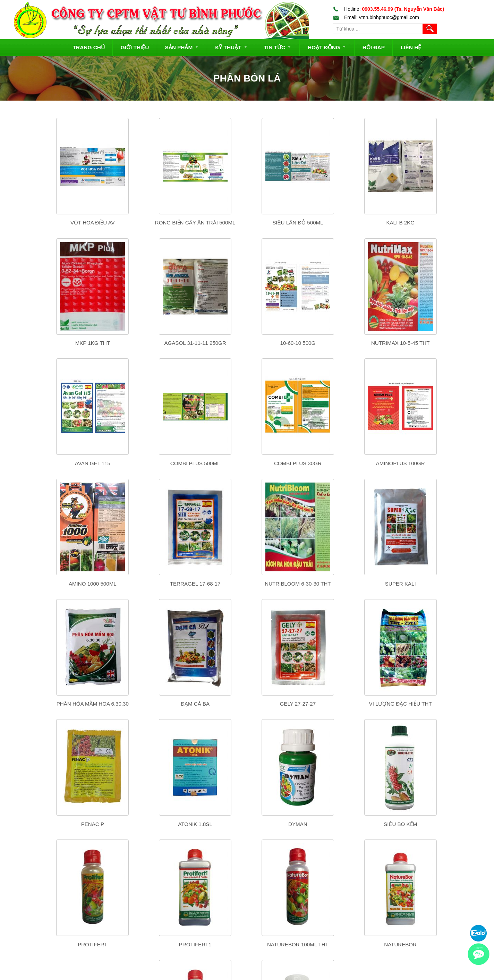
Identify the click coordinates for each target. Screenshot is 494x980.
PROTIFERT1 (56, 824)
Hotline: (389, 9)
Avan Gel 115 (342, 343)
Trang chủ (89, 47)
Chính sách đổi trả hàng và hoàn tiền (257, 938)
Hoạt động (327, 47)
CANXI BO (437, 824)
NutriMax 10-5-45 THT (246, 343)
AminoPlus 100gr (151, 463)
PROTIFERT (437, 704)
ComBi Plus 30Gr (56, 463)
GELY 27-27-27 (342, 584)
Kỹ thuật (231, 47)
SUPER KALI (56, 584)
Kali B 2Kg (342, 223)
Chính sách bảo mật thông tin (249, 965)
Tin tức (278, 47)
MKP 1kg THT (437, 223)
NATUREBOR (247, 824)
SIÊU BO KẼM (342, 704)
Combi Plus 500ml (437, 343)
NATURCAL (342, 824)
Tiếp (255, 853)
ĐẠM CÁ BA (246, 584)
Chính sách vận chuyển (243, 924)
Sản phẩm (182, 47)
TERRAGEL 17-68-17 (342, 463)
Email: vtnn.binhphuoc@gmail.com (376, 17)
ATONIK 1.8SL (151, 704)
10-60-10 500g (151, 343)
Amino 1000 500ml (247, 463)
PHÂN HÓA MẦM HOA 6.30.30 (151, 584)
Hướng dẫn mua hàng (241, 910)
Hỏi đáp (374, 47)
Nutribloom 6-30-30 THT (437, 463)
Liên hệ (411, 47)
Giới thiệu (135, 47)
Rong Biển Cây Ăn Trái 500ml (151, 223)
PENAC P (56, 704)
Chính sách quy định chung (247, 952)
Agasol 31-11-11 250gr (56, 343)
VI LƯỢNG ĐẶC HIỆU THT (437, 584)
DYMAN (246, 704)
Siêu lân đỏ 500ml (246, 223)
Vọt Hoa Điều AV (56, 223)
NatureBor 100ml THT (151, 824)
